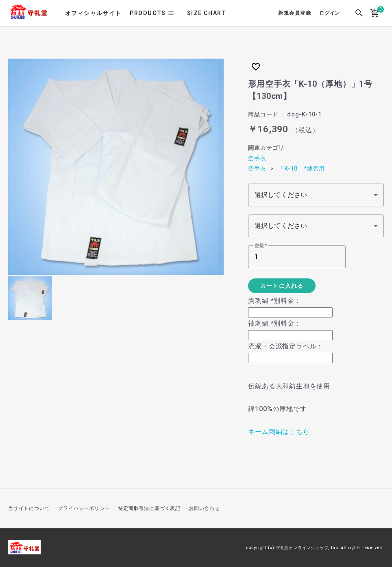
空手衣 (257, 158)
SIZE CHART (207, 13)
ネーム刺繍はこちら (279, 432)
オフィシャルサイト (93, 13)
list (173, 13)
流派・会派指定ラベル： (286, 346)
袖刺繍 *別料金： (274, 323)
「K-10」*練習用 (302, 169)
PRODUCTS (148, 13)
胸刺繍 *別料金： (274, 301)
